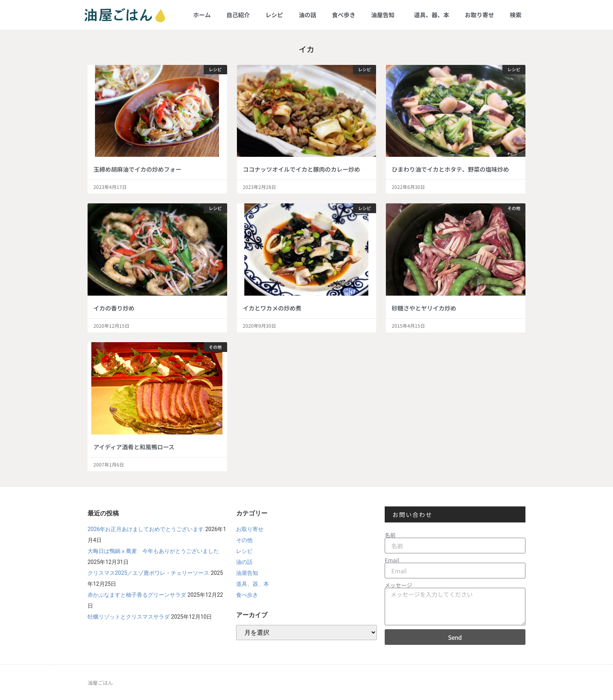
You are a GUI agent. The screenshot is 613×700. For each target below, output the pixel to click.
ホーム (202, 15)
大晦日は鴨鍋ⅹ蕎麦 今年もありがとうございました (153, 551)
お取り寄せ (479, 15)
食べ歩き (344, 15)
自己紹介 (238, 15)
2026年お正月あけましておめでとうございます (146, 529)
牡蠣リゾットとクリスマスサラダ (129, 617)
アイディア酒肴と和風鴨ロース (134, 447)
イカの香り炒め (114, 308)
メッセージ (398, 585)
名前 (390, 535)
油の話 (307, 15)
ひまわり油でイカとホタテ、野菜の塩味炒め (450, 169)
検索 (516, 15)
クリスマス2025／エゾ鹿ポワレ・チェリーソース (148, 573)
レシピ (274, 15)
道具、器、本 (432, 15)
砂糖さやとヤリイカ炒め (424, 308)
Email (392, 560)
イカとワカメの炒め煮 (272, 308)
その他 (244, 540)
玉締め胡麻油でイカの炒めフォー (137, 169)
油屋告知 (385, 15)
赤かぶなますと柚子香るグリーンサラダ (137, 595)
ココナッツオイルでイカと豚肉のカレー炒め (301, 169)
